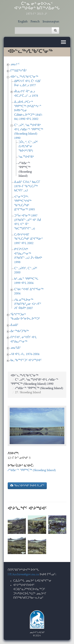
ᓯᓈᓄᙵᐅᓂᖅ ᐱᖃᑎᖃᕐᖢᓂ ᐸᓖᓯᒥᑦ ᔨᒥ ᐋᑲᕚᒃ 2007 (28, 304)
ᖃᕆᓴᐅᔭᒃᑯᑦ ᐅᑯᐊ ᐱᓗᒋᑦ (27, 486)
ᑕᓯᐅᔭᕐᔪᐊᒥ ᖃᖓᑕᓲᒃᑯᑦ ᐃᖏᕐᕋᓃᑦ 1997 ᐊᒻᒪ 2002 (29, 239)
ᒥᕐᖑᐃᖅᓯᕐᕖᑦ (19, 71)
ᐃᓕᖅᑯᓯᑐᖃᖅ (20, 331)
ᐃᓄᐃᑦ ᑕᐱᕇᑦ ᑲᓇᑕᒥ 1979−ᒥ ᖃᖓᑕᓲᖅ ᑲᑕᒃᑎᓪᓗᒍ (27, 186)
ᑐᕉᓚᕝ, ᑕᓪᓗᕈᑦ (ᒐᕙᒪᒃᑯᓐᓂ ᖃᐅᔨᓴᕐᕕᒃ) (28, 147)
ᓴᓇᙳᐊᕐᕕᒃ (26, 157)
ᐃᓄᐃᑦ (14, 325)
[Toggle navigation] (63, 42)
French (35, 22)
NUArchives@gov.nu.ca (23, 575)
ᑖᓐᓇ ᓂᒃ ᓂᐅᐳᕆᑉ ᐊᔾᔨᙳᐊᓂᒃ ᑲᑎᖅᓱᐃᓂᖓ (37, 9)
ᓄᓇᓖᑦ (15, 64)
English (23, 22)
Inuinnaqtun (51, 22)
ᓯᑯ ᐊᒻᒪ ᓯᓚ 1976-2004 (25, 354)
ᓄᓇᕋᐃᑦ (16, 348)
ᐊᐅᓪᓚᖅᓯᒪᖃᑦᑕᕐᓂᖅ (24, 77)
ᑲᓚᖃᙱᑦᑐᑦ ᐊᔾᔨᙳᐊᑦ (26, 360)
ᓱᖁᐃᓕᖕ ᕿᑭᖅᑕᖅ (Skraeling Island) (39, 388)
